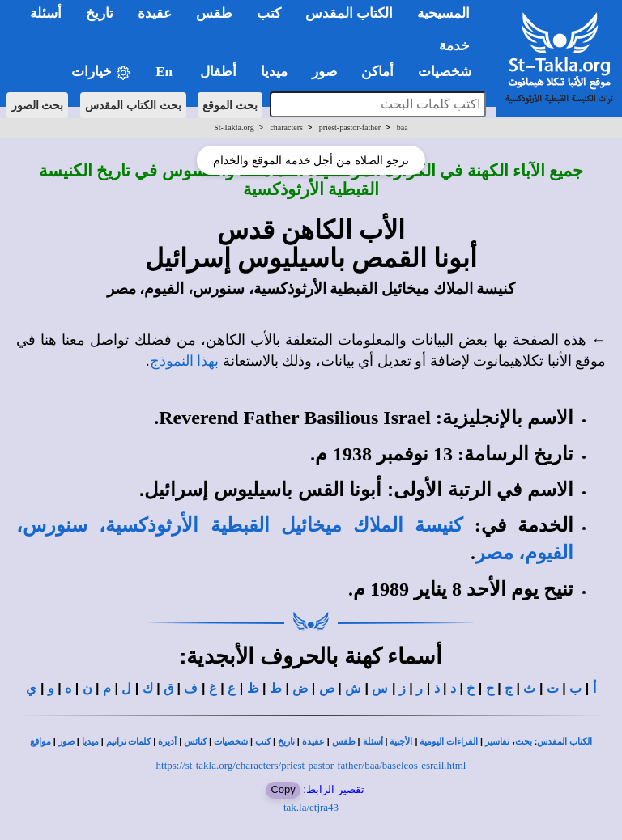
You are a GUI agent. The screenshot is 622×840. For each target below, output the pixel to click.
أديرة (167, 742)
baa (403, 127)
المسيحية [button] (443, 13)
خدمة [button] (454, 46)
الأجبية (401, 742)
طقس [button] (214, 13)
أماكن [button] (377, 72)
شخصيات (231, 742)
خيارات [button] (101, 72)
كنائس (195, 742)
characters (286, 127)
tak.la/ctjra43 (311, 807)
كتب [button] (269, 13)
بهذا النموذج (185, 361)
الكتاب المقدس (564, 742)
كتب (263, 742)
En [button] (166, 72)
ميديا (90, 742)
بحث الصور (38, 105)
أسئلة (373, 742)
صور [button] (324, 72)
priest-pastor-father (350, 127)
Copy (283, 789)
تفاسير (497, 742)
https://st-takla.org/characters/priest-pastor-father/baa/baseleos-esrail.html (311, 765)
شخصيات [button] (450, 72)
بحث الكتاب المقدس (133, 105)
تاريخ (286, 742)
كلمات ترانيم (129, 742)
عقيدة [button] (155, 13)
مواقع (40, 742)
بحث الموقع (230, 105)
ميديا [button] (274, 72)
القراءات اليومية (449, 742)
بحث (524, 742)
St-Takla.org (234, 127)
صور (66, 742)
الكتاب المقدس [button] (349, 13)
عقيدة (313, 742)
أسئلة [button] (46, 13)
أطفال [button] (218, 72)
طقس (344, 742)
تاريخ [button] (100, 13)
